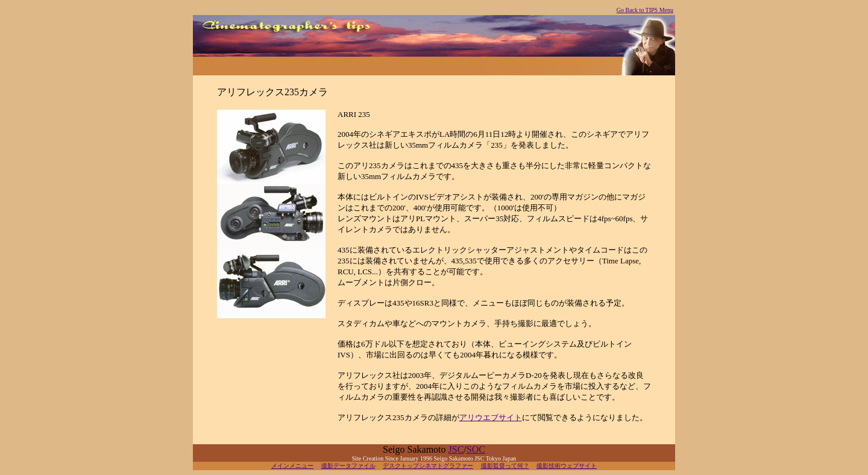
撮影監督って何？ (505, 466)
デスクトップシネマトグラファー (428, 466)
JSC (456, 449)
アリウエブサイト (491, 417)
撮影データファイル (348, 466)
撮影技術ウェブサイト (567, 466)
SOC (476, 449)
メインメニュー (292, 466)
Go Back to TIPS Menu (645, 10)
